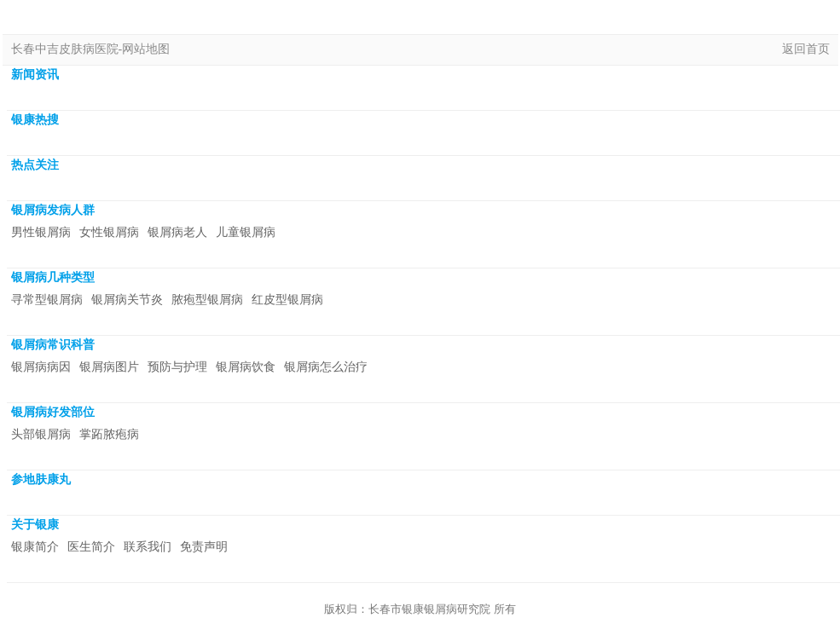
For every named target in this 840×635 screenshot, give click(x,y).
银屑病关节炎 (127, 300)
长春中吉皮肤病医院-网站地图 (91, 49)
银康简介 (35, 547)
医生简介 (91, 547)
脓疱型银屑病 (207, 300)
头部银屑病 (41, 434)
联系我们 (148, 547)
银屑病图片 (109, 367)
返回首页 (806, 49)
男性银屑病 (41, 232)
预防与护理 (177, 367)
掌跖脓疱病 (109, 434)
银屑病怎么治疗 (326, 367)
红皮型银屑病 (287, 300)
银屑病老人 (177, 232)
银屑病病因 (41, 367)
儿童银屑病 (246, 232)
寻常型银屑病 (47, 300)
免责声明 (204, 547)
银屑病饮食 (246, 367)
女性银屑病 (109, 232)
